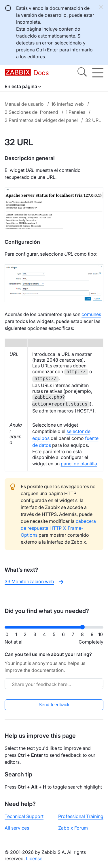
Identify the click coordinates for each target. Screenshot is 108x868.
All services (17, 828)
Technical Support (24, 816)
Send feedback (54, 705)
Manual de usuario (24, 104)
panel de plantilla (79, 464)
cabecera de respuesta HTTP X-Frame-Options (58, 528)
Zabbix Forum (73, 828)
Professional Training (81, 816)
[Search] (82, 73)
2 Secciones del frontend (31, 112)
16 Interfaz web (68, 104)
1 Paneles (75, 112)
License (34, 858)
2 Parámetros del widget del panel (41, 120)
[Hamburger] (98, 73)
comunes (91, 314)
